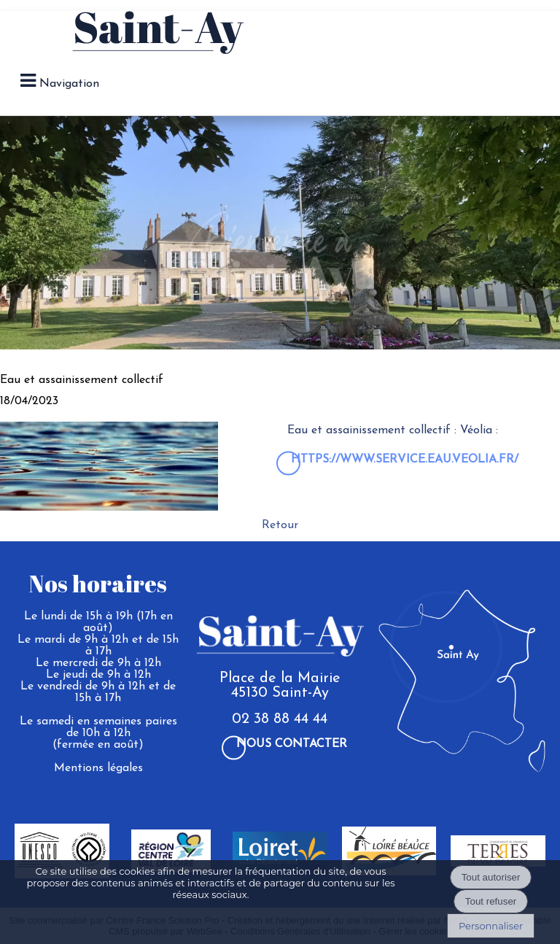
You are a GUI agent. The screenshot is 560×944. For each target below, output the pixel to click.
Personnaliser (491, 926)
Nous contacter (292, 744)
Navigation (69, 84)
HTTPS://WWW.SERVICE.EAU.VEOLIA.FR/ (405, 460)
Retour (280, 525)
